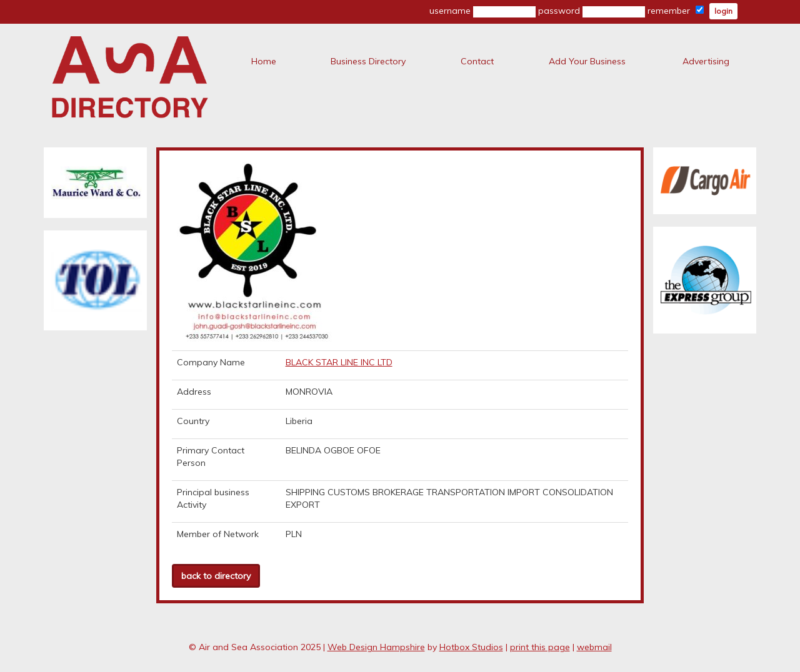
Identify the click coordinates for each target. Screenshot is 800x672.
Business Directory (368, 61)
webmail (594, 647)
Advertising (706, 61)
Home (264, 61)
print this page (540, 647)
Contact (477, 61)
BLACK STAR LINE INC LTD (339, 362)
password (592, 11)
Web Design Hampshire (376, 647)
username (482, 11)
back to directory (216, 576)
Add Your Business (587, 61)
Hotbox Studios (471, 647)
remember (676, 11)
